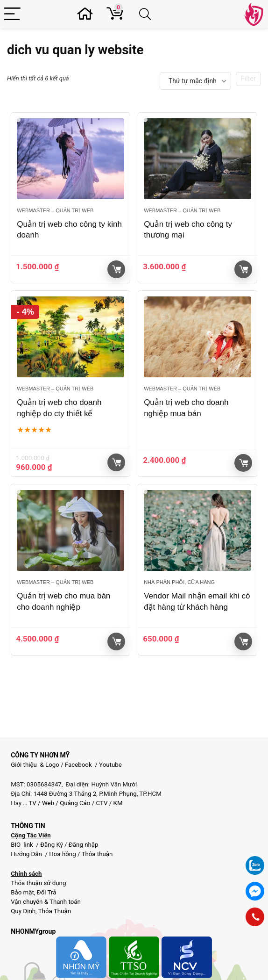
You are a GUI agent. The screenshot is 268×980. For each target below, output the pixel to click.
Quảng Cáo (75, 803)
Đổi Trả (47, 892)
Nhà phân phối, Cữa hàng (179, 582)
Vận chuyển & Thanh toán (46, 902)
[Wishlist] (88, 14)
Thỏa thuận (96, 854)
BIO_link (23, 845)
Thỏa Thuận (54, 911)
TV (32, 803)
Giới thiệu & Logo (35, 765)
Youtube (110, 765)
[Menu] (13, 14)
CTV (102, 803)
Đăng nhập (84, 845)
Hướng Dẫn (27, 854)
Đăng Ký (52, 845)
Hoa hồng (62, 854)
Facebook (78, 765)
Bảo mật (22, 892)
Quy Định (23, 911)
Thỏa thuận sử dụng (38, 883)
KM (118, 803)
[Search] (147, 14)
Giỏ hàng (117, 269)
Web (48, 803)
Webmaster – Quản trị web (55, 210)
